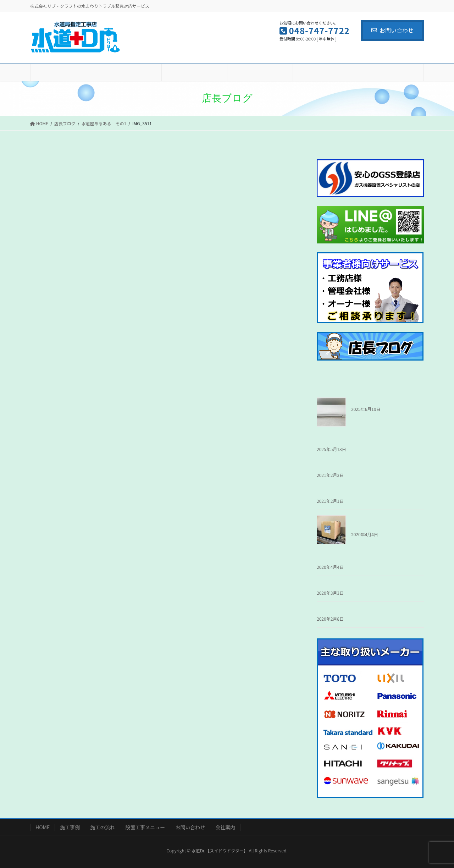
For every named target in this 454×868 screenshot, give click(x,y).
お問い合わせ (392, 30)
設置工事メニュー (145, 827)
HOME (43, 827)
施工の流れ (103, 827)
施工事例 (70, 827)
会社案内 (225, 827)
